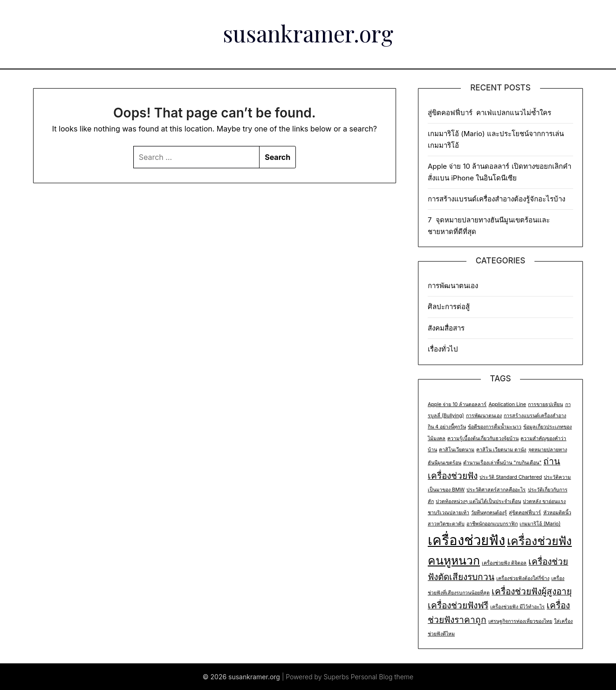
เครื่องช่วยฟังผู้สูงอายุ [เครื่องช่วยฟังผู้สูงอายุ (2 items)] (532, 591)
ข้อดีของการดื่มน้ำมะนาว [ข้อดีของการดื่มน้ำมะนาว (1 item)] (495, 427)
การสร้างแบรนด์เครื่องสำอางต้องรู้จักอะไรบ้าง (496, 199)
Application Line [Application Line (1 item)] (507, 404)
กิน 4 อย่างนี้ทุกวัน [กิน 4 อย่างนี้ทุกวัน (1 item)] (447, 427)
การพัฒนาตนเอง (453, 286)
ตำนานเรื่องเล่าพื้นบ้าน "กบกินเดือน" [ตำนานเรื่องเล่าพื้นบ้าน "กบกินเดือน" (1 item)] (502, 463)
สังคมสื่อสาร (446, 328)
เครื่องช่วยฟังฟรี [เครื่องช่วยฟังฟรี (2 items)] (458, 605)
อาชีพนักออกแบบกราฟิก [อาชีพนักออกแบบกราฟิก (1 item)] (492, 524)
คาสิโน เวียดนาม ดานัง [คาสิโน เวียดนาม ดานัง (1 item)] (501, 450)
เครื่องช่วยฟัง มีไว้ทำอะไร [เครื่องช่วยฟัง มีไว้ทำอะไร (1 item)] (517, 607)
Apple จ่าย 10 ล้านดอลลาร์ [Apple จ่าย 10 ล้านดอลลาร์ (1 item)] (457, 404)
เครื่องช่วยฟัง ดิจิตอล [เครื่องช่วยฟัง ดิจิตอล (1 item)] (504, 563)
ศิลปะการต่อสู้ (449, 307)
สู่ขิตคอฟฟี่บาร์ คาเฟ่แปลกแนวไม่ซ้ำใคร (491, 113)
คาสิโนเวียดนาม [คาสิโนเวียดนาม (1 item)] (457, 450)
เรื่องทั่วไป (443, 349)
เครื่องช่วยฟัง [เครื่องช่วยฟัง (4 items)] (466, 540)
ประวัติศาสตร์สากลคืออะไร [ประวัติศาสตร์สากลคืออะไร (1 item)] (496, 490)
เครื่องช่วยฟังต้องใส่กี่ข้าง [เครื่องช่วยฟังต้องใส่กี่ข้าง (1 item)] (523, 578)
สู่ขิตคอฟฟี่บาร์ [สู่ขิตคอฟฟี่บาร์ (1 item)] (525, 513)
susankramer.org (308, 33)
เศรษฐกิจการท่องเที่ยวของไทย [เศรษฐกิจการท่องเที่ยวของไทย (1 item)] (520, 621)
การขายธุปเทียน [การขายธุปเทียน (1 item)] (545, 404)
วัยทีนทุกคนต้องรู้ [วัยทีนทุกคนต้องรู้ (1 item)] (489, 513)
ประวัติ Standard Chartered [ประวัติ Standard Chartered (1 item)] (511, 477)
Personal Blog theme (382, 677)
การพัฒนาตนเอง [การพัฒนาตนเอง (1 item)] (484, 416)
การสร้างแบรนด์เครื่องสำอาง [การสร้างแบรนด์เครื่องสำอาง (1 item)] (535, 416)
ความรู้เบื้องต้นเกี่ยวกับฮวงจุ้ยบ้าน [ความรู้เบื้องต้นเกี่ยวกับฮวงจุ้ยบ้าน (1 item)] (483, 438)
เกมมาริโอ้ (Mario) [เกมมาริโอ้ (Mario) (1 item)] (540, 524)
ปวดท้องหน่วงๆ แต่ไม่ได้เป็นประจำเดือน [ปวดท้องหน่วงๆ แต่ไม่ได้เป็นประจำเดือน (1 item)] (478, 501)
